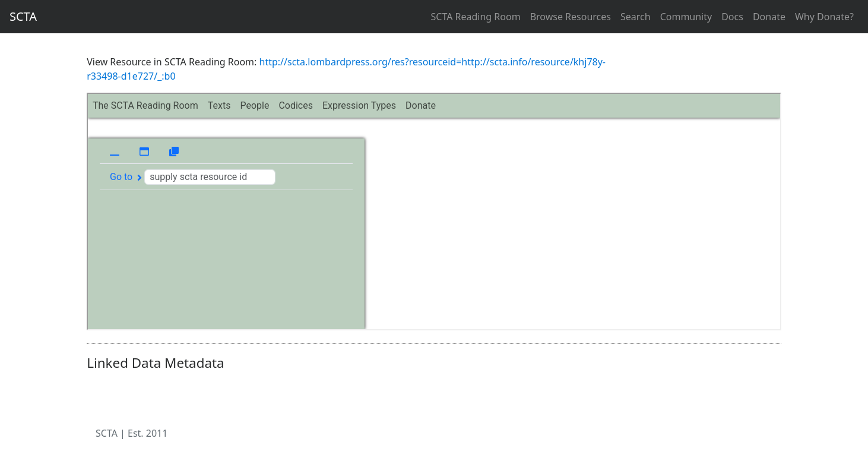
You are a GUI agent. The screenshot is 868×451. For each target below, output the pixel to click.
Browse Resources (571, 17)
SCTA (23, 16)
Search (636, 17)
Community (686, 17)
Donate (769, 17)
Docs (732, 17)
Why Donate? (824, 17)
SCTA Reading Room (476, 17)
